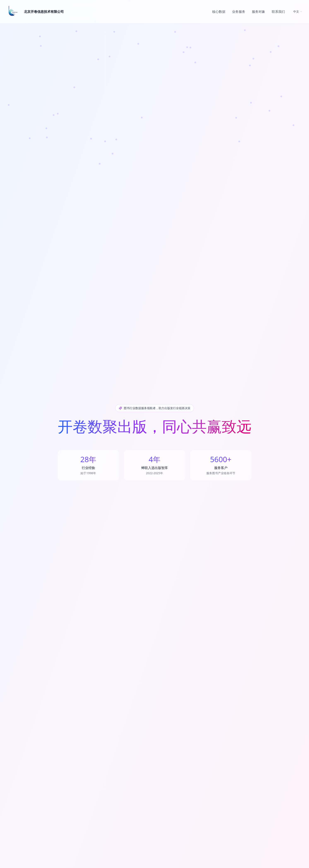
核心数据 (219, 12)
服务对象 (259, 12)
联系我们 (278, 12)
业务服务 (239, 12)
